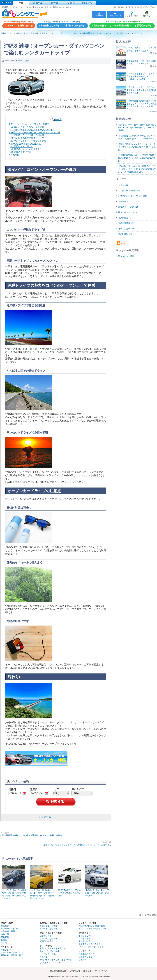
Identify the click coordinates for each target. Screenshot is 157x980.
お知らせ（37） (125, 201)
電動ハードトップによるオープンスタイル (33, 130)
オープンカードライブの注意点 (25, 144)
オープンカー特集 (48, 954)
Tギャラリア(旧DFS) (10, 929)
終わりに (14, 155)
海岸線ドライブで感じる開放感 (27, 135)
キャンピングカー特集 (50, 951)
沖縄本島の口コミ (86, 954)
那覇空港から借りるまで (89, 944)
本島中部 (5, 934)
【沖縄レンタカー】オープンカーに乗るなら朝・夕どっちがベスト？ (97, 881)
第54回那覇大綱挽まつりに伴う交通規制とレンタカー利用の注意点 (32, 835)
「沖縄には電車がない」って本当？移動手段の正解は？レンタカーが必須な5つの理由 (141, 76)
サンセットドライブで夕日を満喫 (28, 141)
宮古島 (4, 943)
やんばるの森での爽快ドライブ (27, 138)
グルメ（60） (124, 185)
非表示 (58, 120)
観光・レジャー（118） (129, 212)
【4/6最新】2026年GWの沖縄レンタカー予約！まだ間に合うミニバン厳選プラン (136, 137)
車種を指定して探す (49, 926)
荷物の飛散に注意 (21, 152)
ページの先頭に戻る (149, 915)
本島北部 (5, 937)
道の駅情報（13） (126, 234)
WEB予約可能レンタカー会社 (92, 926)
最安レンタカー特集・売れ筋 (53, 948)
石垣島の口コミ (85, 957)
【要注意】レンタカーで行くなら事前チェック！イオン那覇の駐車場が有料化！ (141, 90)
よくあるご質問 (131, 14)
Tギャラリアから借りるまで (91, 947)
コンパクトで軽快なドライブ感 (27, 127)
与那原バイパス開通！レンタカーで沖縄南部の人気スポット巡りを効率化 (76, 845)
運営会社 (87, 971)
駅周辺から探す (47, 941)
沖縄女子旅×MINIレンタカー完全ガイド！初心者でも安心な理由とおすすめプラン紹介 (137, 147)
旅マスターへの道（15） (129, 207)
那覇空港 (5, 926)
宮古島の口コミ (85, 960)
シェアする (45, 817)
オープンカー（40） (127, 229)
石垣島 (4, 940)
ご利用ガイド (146, 14)
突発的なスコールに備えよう (26, 149)
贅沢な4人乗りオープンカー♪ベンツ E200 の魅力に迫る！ (70, 881)
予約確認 (99, 14)
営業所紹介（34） (126, 218)
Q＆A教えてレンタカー (50, 962)
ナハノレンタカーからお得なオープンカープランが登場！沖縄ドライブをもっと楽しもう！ (14, 882)
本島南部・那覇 (8, 931)
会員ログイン (115, 14)
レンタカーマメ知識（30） (130, 191)
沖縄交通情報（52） (127, 223)
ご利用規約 (75, 971)
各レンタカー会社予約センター (92, 929)
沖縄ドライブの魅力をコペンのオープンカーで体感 (34, 132)
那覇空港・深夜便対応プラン (14, 955)
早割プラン (6, 950)
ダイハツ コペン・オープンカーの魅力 (29, 124)
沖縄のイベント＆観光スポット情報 (56, 960)
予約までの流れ (85, 941)
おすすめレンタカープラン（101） (134, 196)
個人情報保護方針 (58, 971)
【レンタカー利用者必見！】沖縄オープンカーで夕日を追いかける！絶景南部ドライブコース (42, 882)
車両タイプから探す (49, 929)
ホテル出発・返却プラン (12, 953)
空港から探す (46, 936)
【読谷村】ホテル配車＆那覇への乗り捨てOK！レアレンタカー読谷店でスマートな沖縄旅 (137, 128)
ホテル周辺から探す (49, 939)
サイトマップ (101, 971)
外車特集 (44, 957)
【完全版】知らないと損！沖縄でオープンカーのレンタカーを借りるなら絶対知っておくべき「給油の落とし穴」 (137, 169)
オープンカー (24, 61)
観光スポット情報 (126, 256)
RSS (121, 243)
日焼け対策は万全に (22, 146)
